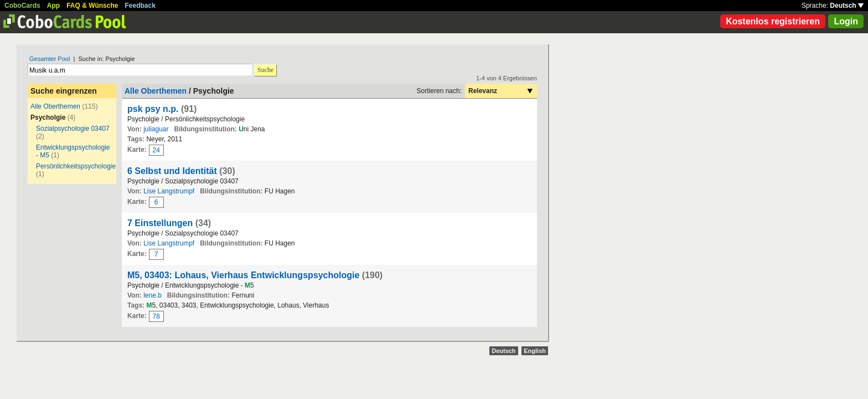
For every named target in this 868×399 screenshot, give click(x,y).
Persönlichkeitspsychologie (76, 166)
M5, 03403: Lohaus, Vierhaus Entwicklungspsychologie (243, 275)
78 (156, 316)
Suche (265, 70)
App (53, 6)
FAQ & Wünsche (92, 6)
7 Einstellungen (160, 223)
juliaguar (156, 129)
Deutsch (847, 6)
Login (846, 21)
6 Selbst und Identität (172, 171)
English (535, 351)
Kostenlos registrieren (773, 21)
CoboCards (22, 6)
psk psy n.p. (153, 109)
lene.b (153, 295)
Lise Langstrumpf (169, 191)
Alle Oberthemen (55, 106)
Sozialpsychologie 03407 (73, 129)
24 (156, 150)
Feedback (140, 6)
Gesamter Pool (50, 59)
